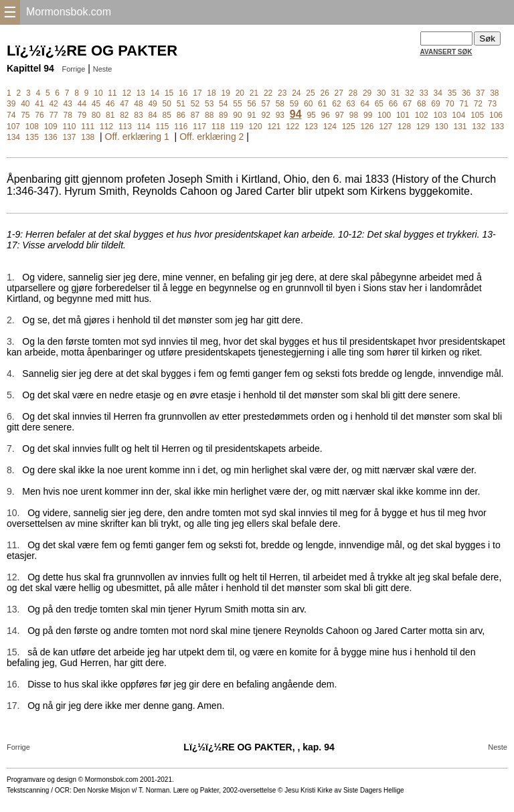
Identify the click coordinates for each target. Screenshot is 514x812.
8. (11, 470)
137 (69, 137)
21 (254, 93)
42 (53, 104)
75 (25, 115)
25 (310, 93)
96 (326, 115)
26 (324, 93)
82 (124, 115)
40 (25, 104)
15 (169, 93)
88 (209, 115)
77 (53, 115)
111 (88, 127)
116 (181, 127)
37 (480, 93)
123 (311, 127)
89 (223, 115)
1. (11, 277)
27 (339, 93)
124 (330, 127)
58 (280, 104)
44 (82, 104)
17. (13, 706)
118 (218, 127)
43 (68, 104)
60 (308, 104)
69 (435, 104)
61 (322, 104)
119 (237, 127)
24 (296, 93)
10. (13, 513)
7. (11, 449)
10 (98, 93)
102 (422, 115)
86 (181, 115)
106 (496, 115)
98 (354, 115)
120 (256, 127)
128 (404, 127)
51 (181, 104)
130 (442, 127)
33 (423, 93)
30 (381, 93)
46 (110, 104)
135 (32, 137)
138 (88, 137)
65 (379, 104)
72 (478, 104)
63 (350, 104)
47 (124, 104)
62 (336, 104)
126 (367, 127)
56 (251, 104)
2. (11, 320)
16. (13, 684)
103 (440, 115)
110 (69, 127)
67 (407, 104)
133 (497, 127)
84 (152, 115)
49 (152, 104)
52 (195, 104)
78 (68, 115)
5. (11, 395)
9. (11, 491)
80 (96, 115)
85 (167, 115)
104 (458, 115)
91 (251, 115)
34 (438, 93)
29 (367, 93)
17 (197, 93)
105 (477, 115)
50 (167, 104)
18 (211, 93)
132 (479, 127)
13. (13, 609)
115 (163, 127)
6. (11, 416)
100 (384, 115)
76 (39, 115)
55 (237, 104)
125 (349, 127)
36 (466, 93)
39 (11, 104)
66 (393, 104)
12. (13, 577)
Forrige (73, 69)
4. (11, 374)
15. (13, 652)
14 (155, 93)
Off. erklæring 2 (211, 137)
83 (138, 115)
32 (409, 93)
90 (237, 115)
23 (282, 93)
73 (492, 104)
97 (340, 115)
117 (199, 127)
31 (395, 93)
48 (138, 104)
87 (195, 115)
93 (280, 115)
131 (460, 127)
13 (141, 93)
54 (223, 104)
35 (452, 93)
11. (13, 545)
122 (292, 127)
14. (13, 631)
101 (403, 115)
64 (365, 104)
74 (11, 115)
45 (96, 104)
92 (266, 115)
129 (423, 127)
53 (209, 104)
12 (127, 93)
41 (39, 104)
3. (11, 341)
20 (240, 93)
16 (183, 93)
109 (51, 127)
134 (13, 137)
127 (385, 127)
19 (225, 93)
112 (106, 127)
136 (51, 137)
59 (294, 104)
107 (13, 127)
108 (32, 127)
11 (112, 93)
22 (268, 93)
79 (82, 115)
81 (110, 115)
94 (296, 114)
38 (494, 93)
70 (449, 104)
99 (368, 115)
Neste (103, 69)
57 (266, 104)
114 (144, 127)
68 (421, 104)
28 (353, 93)
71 (464, 104)
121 (274, 127)
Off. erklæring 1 (137, 137)
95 (311, 115)
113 (125, 127)
